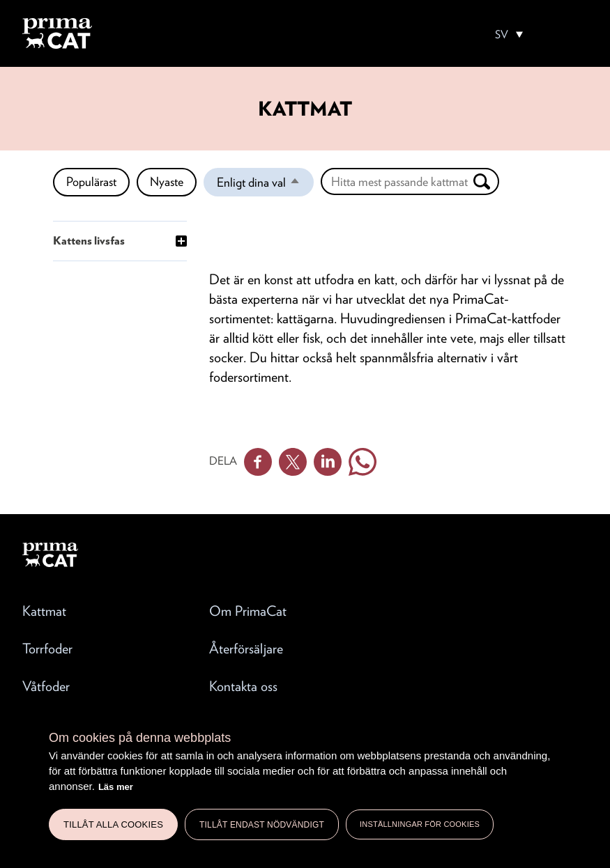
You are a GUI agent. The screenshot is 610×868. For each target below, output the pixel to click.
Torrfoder (47, 649)
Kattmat (44, 611)
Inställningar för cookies (420, 824)
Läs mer (116, 787)
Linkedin (328, 462)
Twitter (293, 462)
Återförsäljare (246, 649)
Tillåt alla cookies (113, 824)
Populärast (91, 181)
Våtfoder (46, 686)
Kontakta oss (243, 686)
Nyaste (167, 181)
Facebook (258, 462)
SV (502, 35)
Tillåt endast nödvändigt (262, 825)
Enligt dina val (265, 185)
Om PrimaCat (248, 611)
